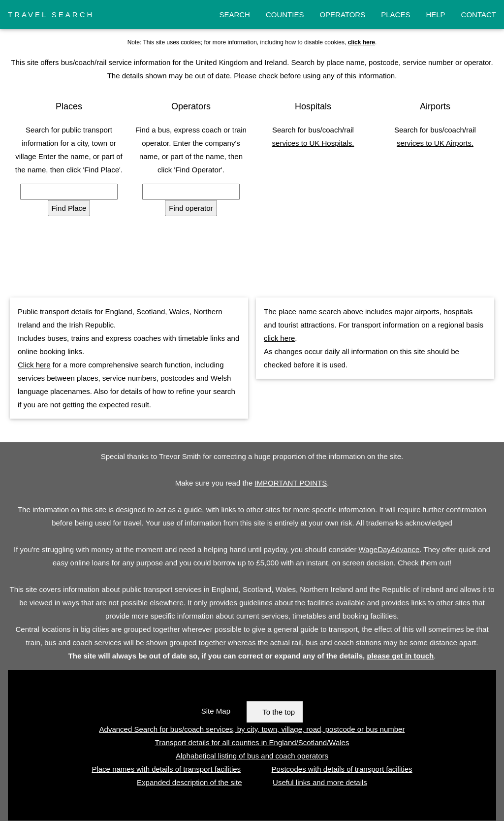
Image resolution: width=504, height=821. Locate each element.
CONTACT (479, 15)
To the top (279, 712)
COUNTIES (285, 15)
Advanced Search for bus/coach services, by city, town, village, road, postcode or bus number (252, 729)
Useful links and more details (320, 782)
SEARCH (235, 15)
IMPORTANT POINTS (291, 483)
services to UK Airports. (435, 143)
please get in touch (400, 656)
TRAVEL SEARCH (51, 15)
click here (279, 338)
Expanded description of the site (189, 782)
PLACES (395, 15)
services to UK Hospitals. (313, 143)
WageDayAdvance (389, 549)
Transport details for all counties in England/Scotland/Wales (252, 742)
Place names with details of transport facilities (166, 769)
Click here (34, 365)
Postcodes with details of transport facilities (342, 769)
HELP (435, 15)
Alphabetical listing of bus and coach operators (252, 756)
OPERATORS (342, 15)
